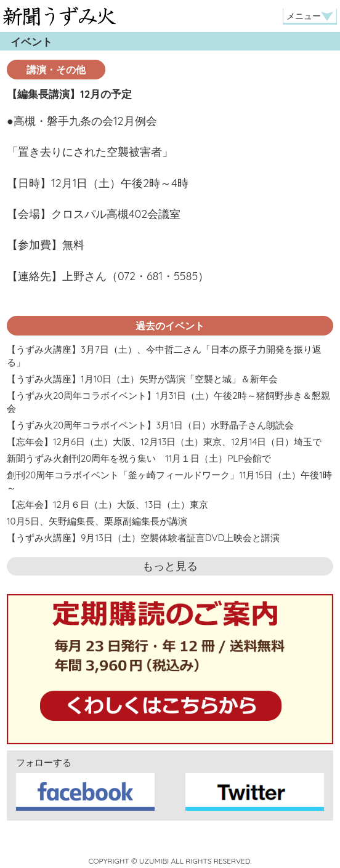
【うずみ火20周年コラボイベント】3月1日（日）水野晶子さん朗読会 (150, 425)
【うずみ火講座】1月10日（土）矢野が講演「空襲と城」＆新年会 (142, 379)
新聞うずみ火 (59, 16)
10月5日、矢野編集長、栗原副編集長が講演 (97, 521)
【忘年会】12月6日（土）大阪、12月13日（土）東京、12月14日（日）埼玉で (164, 442)
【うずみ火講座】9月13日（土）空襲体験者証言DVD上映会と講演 (143, 538)
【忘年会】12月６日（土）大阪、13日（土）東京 (107, 504)
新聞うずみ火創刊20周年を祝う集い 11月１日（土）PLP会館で (139, 458)
